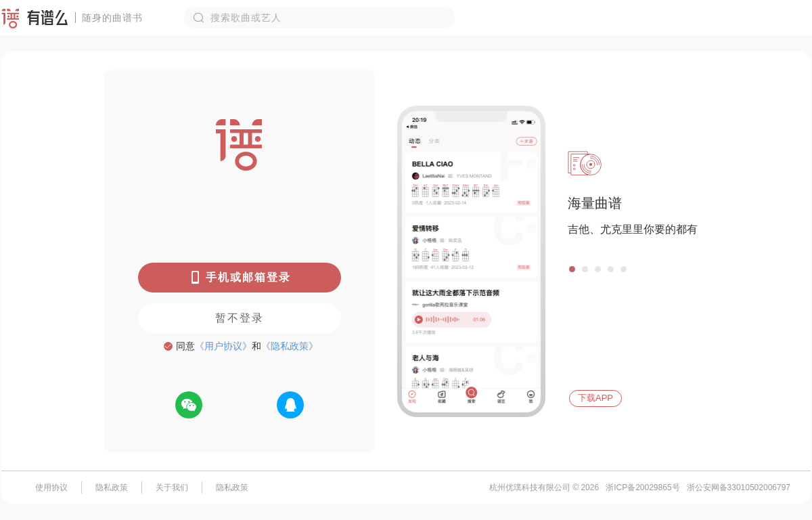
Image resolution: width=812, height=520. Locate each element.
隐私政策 (112, 487)
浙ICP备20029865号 (642, 487)
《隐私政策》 (290, 346)
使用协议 (51, 487)
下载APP (595, 398)
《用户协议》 (223, 346)
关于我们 (172, 487)
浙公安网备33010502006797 (739, 487)
